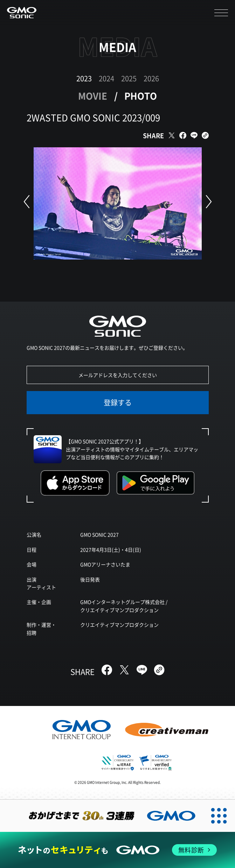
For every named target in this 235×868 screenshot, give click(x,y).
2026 (151, 78)
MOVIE (93, 96)
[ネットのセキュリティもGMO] (117, 850)
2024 (106, 78)
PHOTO (141, 96)
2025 (129, 78)
